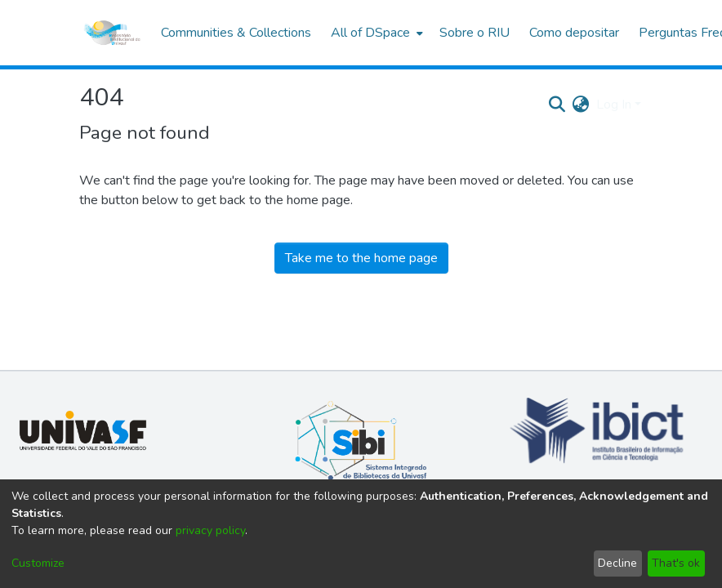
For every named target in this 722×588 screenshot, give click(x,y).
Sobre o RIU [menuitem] (475, 33)
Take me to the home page (361, 258)
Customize (38, 563)
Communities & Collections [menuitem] (236, 33)
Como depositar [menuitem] (574, 33)
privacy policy (210, 530)
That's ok (676, 563)
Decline (617, 563)
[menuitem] (375, 33)
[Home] (112, 33)
